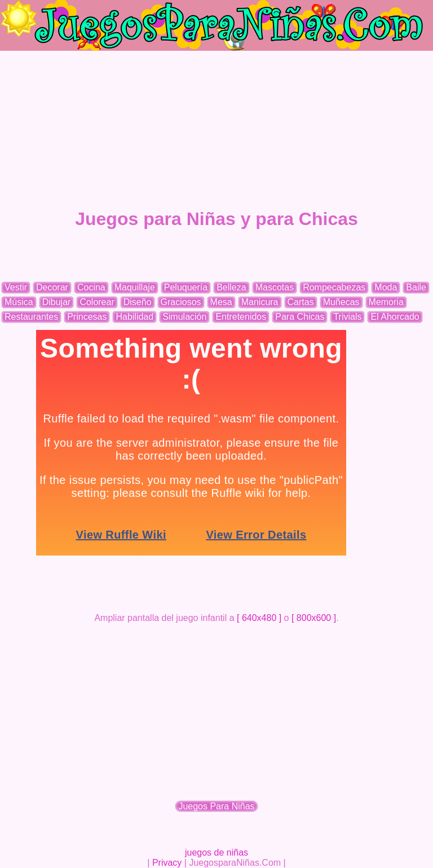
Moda (386, 287)
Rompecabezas (334, 287)
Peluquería (186, 287)
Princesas (87, 317)
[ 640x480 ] (259, 618)
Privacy (167, 863)
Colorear (97, 302)
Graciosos (181, 302)
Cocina (91, 287)
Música (19, 302)
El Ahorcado (395, 317)
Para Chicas (300, 317)
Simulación (184, 317)
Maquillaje (135, 287)
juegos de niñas (216, 852)
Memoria (386, 302)
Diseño (138, 302)
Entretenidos (241, 317)
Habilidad (134, 317)
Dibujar (57, 302)
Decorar (52, 287)
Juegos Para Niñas (216, 806)
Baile (416, 287)
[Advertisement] (216, 130)
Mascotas (275, 287)
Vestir (16, 287)
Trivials (347, 317)
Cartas (301, 302)
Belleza (231, 287)
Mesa (221, 302)
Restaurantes (31, 317)
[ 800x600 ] (314, 618)
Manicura (260, 302)
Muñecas (341, 302)
